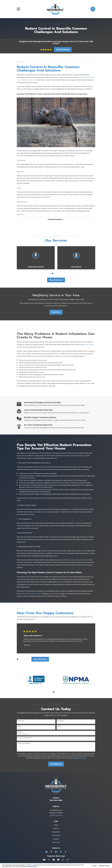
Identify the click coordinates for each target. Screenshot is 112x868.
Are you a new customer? (25, 738)
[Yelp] (61, 852)
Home (56, 825)
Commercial (56, 836)
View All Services (56, 280)
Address (20, 733)
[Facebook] (51, 852)
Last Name (61, 721)
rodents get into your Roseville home (75, 560)
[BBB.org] (65, 852)
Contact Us (56, 843)
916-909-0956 (56, 801)
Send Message (56, 764)
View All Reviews (63, 50)
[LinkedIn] (56, 852)
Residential (56, 832)
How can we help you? (24, 744)
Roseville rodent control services (30, 594)
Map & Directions (56, 816)
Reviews (56, 839)
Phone (20, 727)
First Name (21, 721)
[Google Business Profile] (47, 852)
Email (59, 727)
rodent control (89, 345)
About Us (56, 829)
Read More (56, 313)
